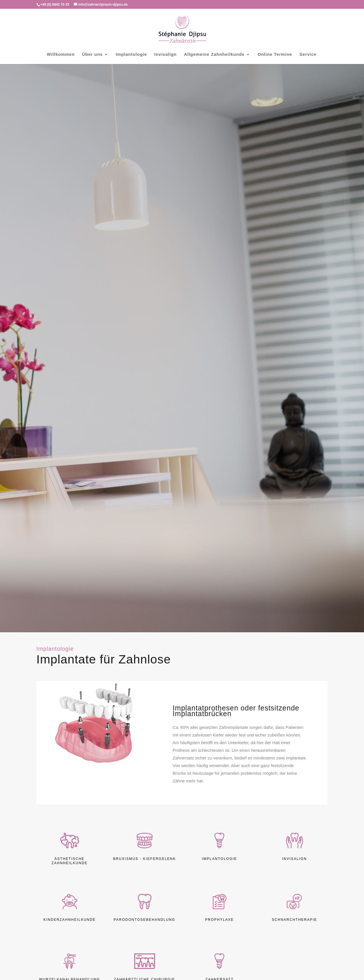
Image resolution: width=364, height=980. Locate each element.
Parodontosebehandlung (145, 920)
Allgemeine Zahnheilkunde (214, 55)
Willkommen (61, 55)
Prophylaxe (220, 920)
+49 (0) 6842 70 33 (55, 5)
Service (308, 55)
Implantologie (131, 55)
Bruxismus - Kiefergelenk (145, 859)
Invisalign (165, 55)
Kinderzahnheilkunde (69, 920)
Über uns (92, 55)
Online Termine (275, 55)
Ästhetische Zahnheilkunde (69, 861)
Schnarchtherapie (294, 920)
